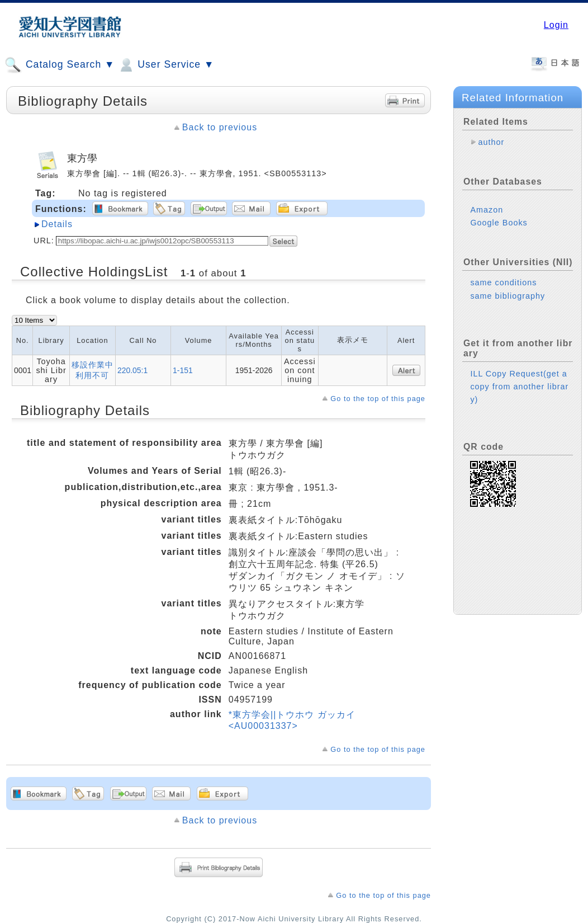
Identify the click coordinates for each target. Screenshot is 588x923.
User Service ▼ (166, 65)
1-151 (183, 370)
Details (57, 224)
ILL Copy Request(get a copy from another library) (519, 387)
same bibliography (508, 296)
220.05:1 (132, 370)
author (491, 142)
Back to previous (220, 127)
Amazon (487, 210)
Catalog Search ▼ (60, 65)
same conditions (503, 282)
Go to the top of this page (378, 399)
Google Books (499, 223)
